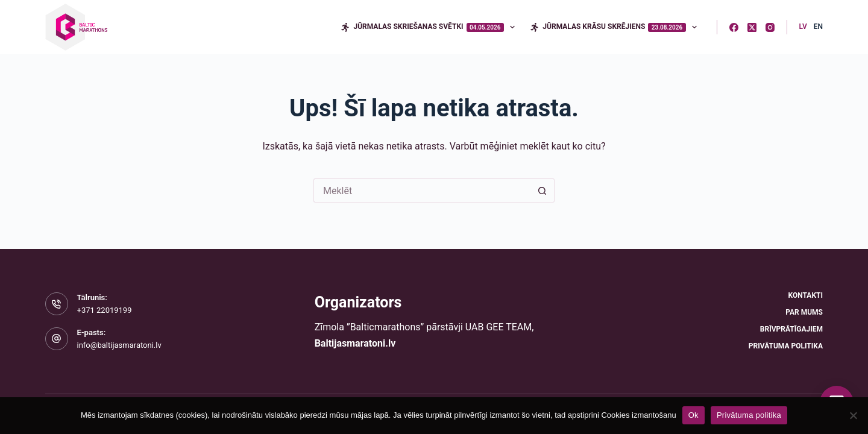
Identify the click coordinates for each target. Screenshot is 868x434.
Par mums (804, 312)
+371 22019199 (105, 310)
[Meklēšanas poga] (542, 190)
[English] (818, 27)
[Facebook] (734, 27)
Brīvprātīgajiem (791, 329)
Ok (693, 415)
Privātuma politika (786, 346)
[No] (853, 415)
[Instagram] (770, 27)
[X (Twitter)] (752, 27)
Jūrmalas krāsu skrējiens (616, 27)
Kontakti (806, 295)
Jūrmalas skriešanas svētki (430, 27)
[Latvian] (803, 27)
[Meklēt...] (422, 190)
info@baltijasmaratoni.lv (119, 345)
